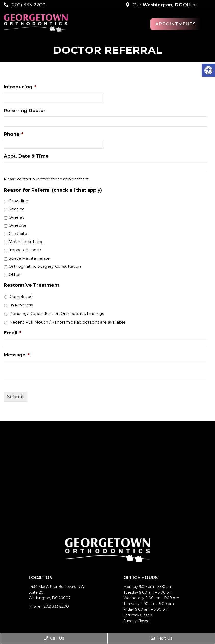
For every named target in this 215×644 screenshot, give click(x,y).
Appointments (176, 24)
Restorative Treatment (32, 285)
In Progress (21, 305)
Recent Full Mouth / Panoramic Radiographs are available (68, 322)
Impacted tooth (25, 250)
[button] (208, 70)
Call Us (54, 638)
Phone (14, 134)
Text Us (161, 638)
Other (15, 274)
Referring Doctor (25, 111)
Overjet (16, 217)
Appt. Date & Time (26, 156)
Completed (21, 296)
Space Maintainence (29, 258)
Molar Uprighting (26, 242)
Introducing (20, 87)
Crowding (19, 201)
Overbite (18, 225)
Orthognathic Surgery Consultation (45, 266)
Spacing (17, 209)
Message (17, 355)
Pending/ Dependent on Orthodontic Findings (57, 313)
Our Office (164, 5)
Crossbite (18, 233)
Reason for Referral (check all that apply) (53, 190)
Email (13, 333)
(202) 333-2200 (28, 5)
